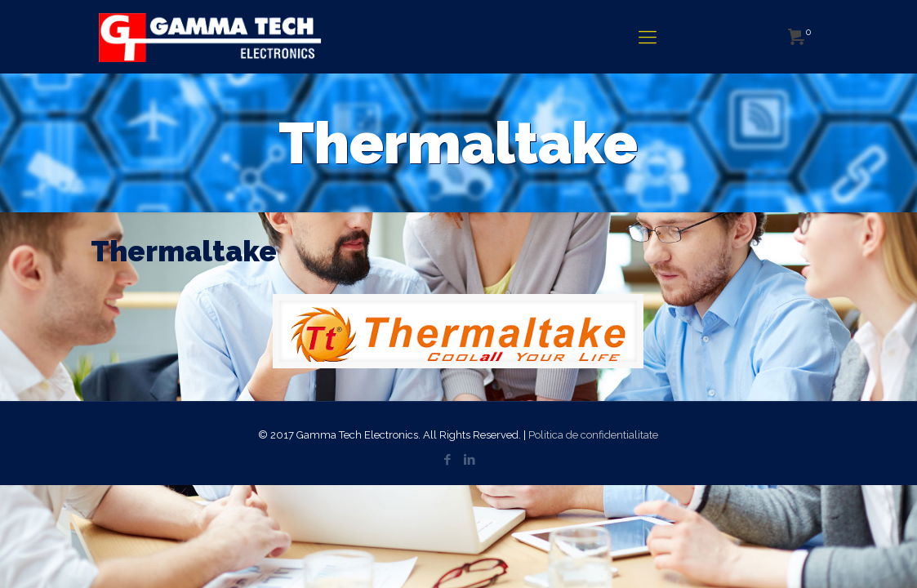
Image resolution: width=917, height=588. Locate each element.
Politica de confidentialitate (593, 435)
